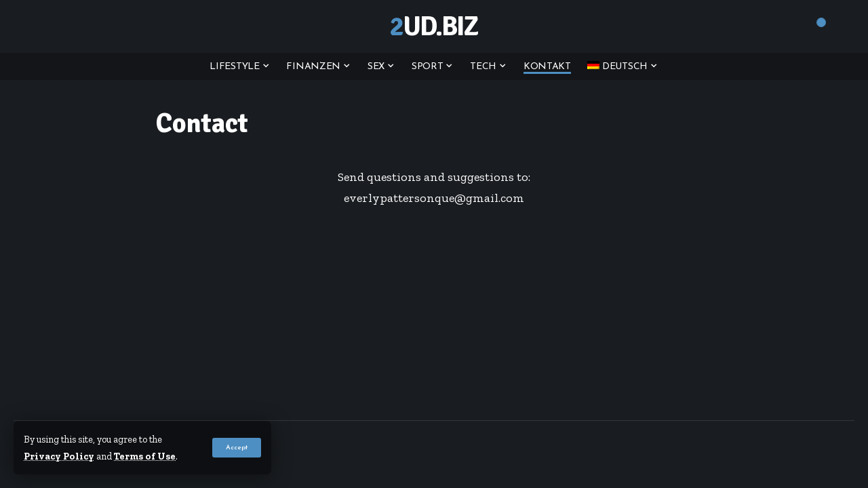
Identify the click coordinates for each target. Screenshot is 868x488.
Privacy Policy (59, 456)
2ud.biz (434, 26)
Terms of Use (145, 456)
